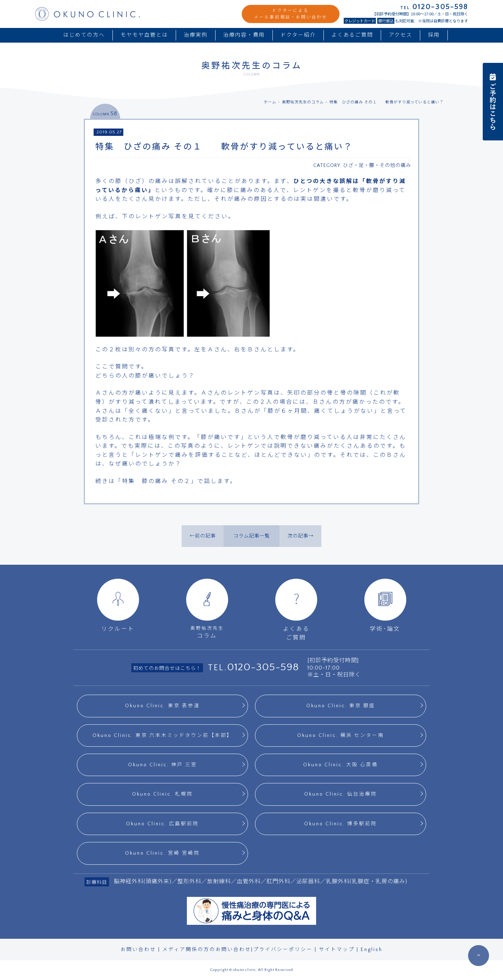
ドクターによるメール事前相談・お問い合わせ (291, 14)
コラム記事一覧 (252, 536)
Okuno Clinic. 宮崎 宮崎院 (162, 853)
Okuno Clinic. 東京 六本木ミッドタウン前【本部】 (163, 736)
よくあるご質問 (352, 35)
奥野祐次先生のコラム (303, 102)
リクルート (118, 605)
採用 (434, 35)
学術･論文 (385, 605)
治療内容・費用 (244, 35)
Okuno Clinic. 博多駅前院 (341, 824)
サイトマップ (337, 950)
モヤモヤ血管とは (144, 35)
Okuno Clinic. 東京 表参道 (162, 706)
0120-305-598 (263, 667)
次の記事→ (301, 536)
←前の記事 (203, 536)
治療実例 (196, 35)
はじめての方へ (84, 35)
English (372, 950)
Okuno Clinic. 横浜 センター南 (341, 736)
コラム (207, 609)
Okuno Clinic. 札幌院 (162, 794)
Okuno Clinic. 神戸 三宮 (163, 765)
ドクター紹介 (298, 35)
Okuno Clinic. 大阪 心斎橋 (341, 765)
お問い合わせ (138, 950)
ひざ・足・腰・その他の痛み (377, 166)
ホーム (270, 102)
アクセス (400, 35)
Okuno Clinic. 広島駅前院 (162, 824)
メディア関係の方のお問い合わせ (207, 950)
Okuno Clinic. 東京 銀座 (341, 706)
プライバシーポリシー (283, 950)
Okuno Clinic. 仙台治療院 (341, 794)
